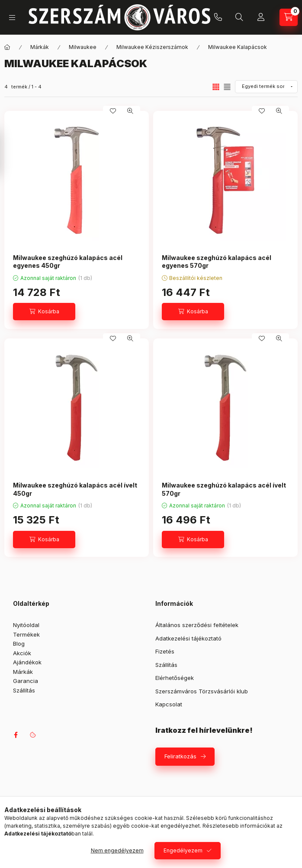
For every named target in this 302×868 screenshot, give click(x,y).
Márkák (40, 47)
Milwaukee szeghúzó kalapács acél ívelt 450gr (75, 489)
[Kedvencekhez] (113, 111)
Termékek (26, 634)
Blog (19, 644)
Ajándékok (27, 662)
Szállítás (24, 690)
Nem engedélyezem (117, 850)
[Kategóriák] (12, 18)
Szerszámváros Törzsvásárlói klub (202, 691)
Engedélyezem (183, 850)
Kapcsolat (169, 704)
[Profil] (261, 17)
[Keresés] (239, 17)
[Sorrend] (266, 87)
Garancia (26, 681)
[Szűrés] (9, 153)
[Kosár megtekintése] (289, 17)
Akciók (22, 653)
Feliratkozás (180, 756)
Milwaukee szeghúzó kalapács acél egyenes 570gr (217, 262)
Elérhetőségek (175, 678)
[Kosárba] (44, 312)
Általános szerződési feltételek (197, 625)
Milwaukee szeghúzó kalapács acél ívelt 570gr (224, 489)
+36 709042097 (218, 17)
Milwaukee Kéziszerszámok (152, 47)
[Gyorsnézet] (130, 111)
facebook (16, 735)
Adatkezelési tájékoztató (188, 638)
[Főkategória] (7, 47)
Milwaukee (83, 47)
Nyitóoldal (26, 625)
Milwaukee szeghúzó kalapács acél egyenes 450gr (68, 262)
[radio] (227, 87)
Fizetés (165, 651)
